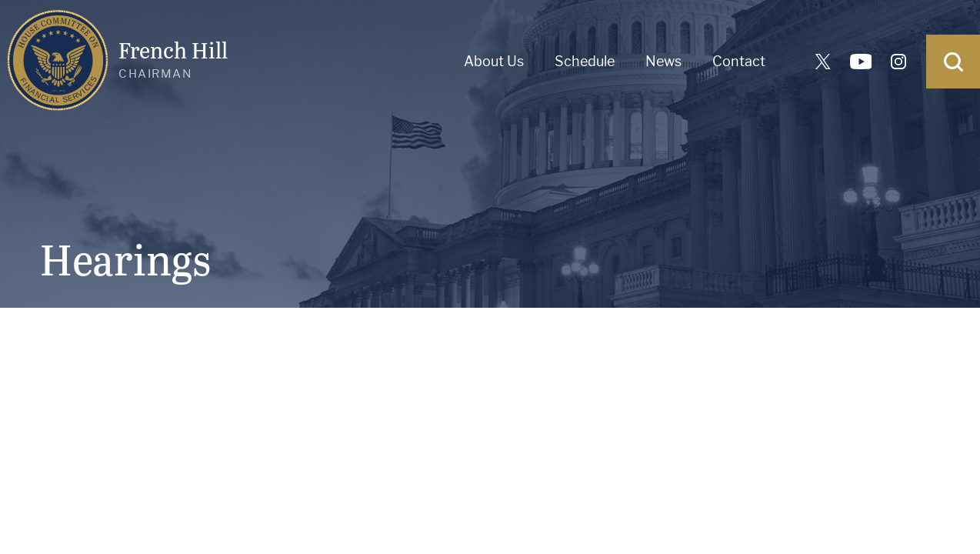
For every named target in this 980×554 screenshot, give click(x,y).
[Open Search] (953, 62)
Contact (739, 61)
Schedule (585, 61)
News (663, 61)
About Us (494, 61)
